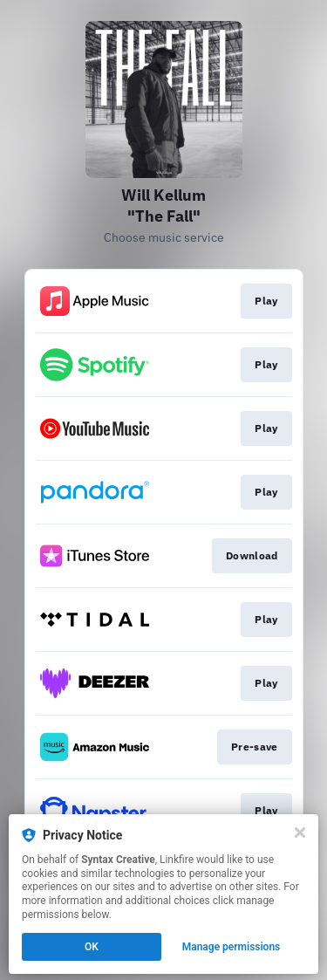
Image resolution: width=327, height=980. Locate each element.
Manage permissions (232, 947)
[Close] (300, 833)
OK (92, 947)
